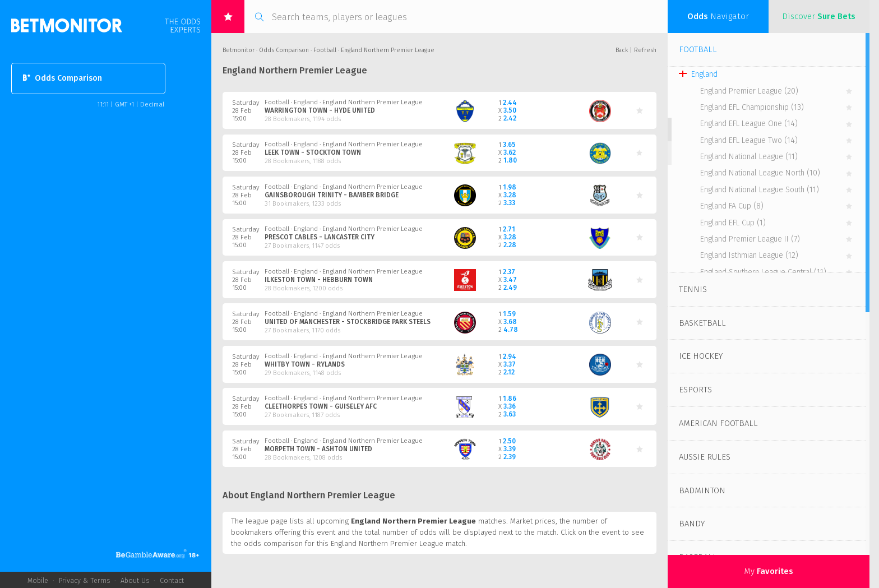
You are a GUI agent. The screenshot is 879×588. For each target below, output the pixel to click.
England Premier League (749, 91)
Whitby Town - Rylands (305, 364)
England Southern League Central (763, 272)
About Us (135, 580)
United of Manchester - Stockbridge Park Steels (348, 322)
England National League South (760, 190)
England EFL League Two (749, 140)
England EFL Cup (733, 223)
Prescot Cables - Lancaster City (320, 237)
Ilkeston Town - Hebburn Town (319, 280)
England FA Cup (732, 206)
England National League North (760, 173)
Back (622, 50)
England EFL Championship (752, 107)
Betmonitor (239, 50)
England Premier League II (750, 239)
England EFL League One (749, 124)
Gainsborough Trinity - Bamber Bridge (332, 195)
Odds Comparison (63, 78)
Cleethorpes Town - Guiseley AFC (321, 406)
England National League (749, 157)
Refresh (645, 50)
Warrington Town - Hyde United (320, 110)
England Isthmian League (749, 255)
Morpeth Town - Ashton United (318, 449)
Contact (172, 580)
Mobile (38, 580)
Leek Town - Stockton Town (313, 152)
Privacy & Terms (84, 580)
